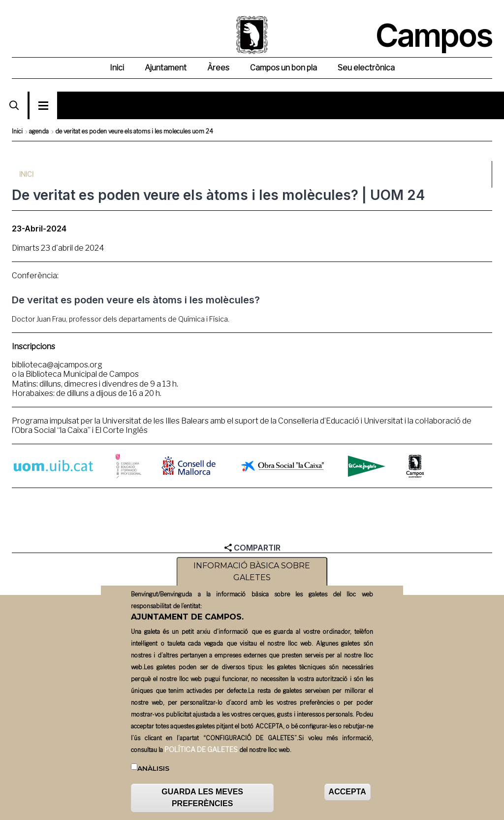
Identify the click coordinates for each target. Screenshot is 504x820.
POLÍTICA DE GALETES (201, 749)
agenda (39, 131)
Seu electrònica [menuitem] (366, 68)
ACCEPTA (347, 792)
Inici (17, 131)
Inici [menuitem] (117, 68)
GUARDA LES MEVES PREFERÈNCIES (202, 798)
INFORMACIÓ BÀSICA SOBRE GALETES (252, 572)
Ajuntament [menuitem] (166, 68)
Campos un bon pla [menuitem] (283, 68)
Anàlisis (153, 768)
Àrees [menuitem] (218, 68)
